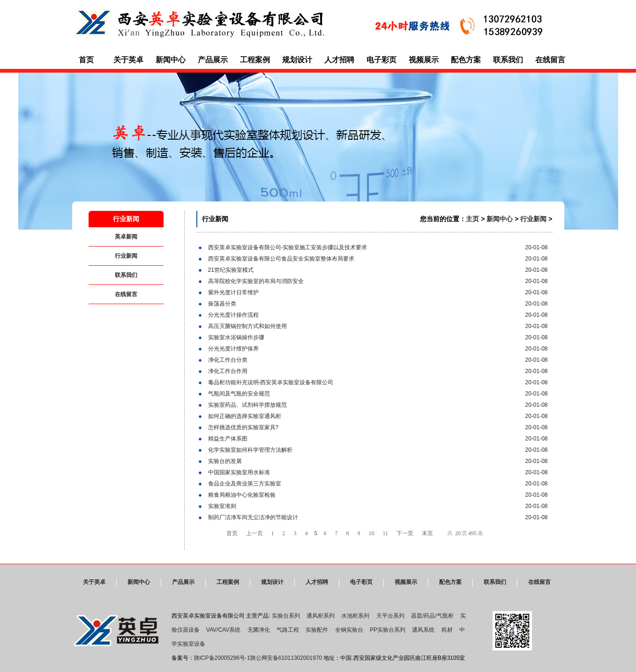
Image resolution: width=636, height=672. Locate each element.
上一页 (254, 533)
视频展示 (424, 60)
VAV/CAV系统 (223, 630)
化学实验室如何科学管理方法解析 (250, 450)
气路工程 (288, 630)
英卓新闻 (126, 237)
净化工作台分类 (228, 360)
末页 (427, 533)
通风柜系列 (321, 616)
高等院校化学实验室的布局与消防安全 (256, 281)
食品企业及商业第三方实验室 (245, 484)
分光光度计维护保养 (233, 349)
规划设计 (297, 60)
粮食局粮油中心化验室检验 (242, 495)
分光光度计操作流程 (233, 315)
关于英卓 (128, 60)
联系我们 (508, 60)
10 (372, 533)
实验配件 (317, 630)
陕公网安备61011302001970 (286, 658)
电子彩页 (382, 60)
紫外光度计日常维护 (233, 292)
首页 (86, 60)
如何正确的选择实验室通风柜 (245, 416)
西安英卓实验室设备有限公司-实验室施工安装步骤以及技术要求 (288, 247)
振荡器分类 (222, 304)
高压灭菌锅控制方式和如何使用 (247, 326)
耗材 (447, 630)
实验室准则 (222, 506)
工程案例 (255, 60)
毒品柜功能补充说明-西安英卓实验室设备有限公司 (271, 382)
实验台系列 (286, 616)
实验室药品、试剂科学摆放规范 (247, 405)
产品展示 (213, 60)
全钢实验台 (349, 630)
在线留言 (550, 60)
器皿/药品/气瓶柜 (432, 616)
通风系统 (423, 630)
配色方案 (466, 60)
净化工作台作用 (228, 371)
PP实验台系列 (388, 630)
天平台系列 (390, 616)
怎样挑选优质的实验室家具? (243, 427)
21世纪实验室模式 (231, 270)
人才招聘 (339, 60)
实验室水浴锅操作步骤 (236, 337)
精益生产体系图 (228, 439)
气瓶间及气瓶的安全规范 (239, 394)
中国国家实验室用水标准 (239, 472)
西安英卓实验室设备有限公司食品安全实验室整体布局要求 (281, 259)
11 (386, 533)
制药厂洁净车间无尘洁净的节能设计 (253, 517)
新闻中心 (171, 60)
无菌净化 (259, 630)
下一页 (405, 533)
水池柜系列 (355, 616)
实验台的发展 (225, 461)
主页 (472, 219)
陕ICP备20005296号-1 (222, 658)
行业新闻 (126, 256)
